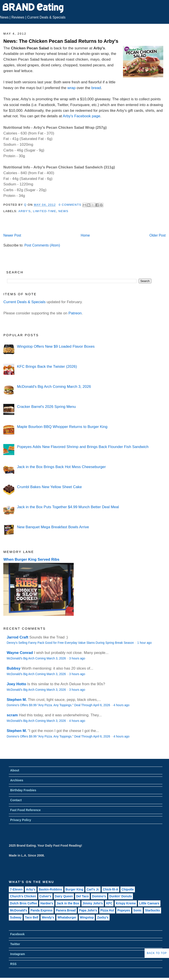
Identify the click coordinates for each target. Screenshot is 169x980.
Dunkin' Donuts (121, 896)
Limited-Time (45, 211)
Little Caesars (149, 903)
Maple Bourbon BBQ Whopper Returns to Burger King (62, 427)
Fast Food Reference (25, 810)
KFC (109, 903)
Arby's (24, 211)
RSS (13, 964)
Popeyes (124, 910)
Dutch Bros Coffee (23, 903)
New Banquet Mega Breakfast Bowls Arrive (53, 527)
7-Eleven (16, 889)
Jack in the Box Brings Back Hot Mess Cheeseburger (61, 467)
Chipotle (128, 889)
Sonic (138, 910)
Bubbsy (14, 668)
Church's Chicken (23, 896)
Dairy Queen (64, 896)
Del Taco (82, 896)
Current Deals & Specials (46, 17)
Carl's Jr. (93, 889)
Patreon (75, 313)
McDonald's (18, 910)
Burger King (74, 889)
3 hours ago (77, 658)
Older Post (158, 235)
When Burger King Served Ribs (31, 559)
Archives (17, 780)
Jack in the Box (68, 903)
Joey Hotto (16, 684)
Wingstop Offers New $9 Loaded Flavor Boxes (56, 346)
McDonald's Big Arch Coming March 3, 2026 (54, 386)
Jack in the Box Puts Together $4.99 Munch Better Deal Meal (68, 507)
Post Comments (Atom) (42, 245)
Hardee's (47, 903)
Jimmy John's (93, 903)
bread (96, 88)
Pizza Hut (107, 910)
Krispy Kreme (126, 903)
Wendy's (48, 917)
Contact (16, 800)
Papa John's (88, 910)
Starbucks (152, 910)
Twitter (15, 944)
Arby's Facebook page (81, 116)
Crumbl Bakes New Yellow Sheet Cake (49, 487)
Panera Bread (66, 910)
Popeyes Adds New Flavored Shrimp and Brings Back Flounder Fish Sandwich (83, 447)
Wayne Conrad (20, 653)
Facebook (17, 934)
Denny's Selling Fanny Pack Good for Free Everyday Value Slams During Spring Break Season (71, 643)
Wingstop (87, 917)
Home (85, 235)
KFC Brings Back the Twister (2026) (47, 366)
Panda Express (41, 910)
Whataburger (67, 917)
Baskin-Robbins (51, 889)
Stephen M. (17, 700)
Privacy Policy (21, 820)
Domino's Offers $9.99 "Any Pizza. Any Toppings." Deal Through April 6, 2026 (59, 705)
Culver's (45, 896)
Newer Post (12, 235)
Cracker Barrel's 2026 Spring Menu (46, 407)
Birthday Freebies (23, 790)
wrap (71, 88)
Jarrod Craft (17, 637)
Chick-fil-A (110, 889)
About (15, 770)
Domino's (99, 896)
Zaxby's (103, 917)
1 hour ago (145, 643)
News (4, 17)
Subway (16, 917)
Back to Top (157, 953)
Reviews (18, 17)
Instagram (17, 954)
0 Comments (70, 205)
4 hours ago (121, 705)
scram (12, 715)
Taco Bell (32, 917)
